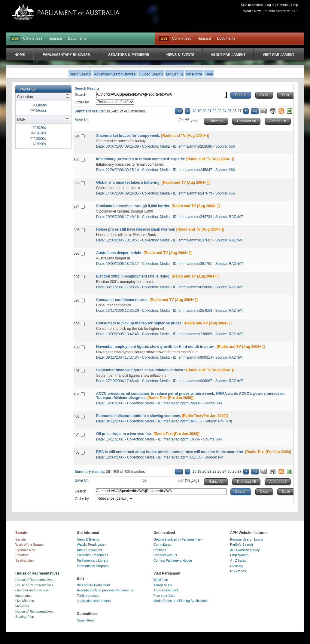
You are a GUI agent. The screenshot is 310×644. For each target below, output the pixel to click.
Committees (33, 38)
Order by (82, 102)
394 (77, 207)
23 (219, 111)
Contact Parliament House (173, 560)
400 (77, 347)
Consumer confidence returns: (122, 300)
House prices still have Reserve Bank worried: (136, 229)
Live (164, 39)
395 (77, 230)
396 (77, 253)
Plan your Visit (164, 596)
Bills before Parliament (93, 585)
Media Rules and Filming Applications (181, 601)
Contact (283, 5)
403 (77, 416)
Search (81, 95)
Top (144, 480)
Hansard (55, 38)
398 (77, 300)
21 (209, 111)
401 (77, 371)
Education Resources (93, 555)
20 (204, 111)
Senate (21, 539)
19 (199, 111)
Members (22, 606)
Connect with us (165, 555)
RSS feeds (238, 571)
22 (214, 111)
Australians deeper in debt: (119, 253)
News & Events (88, 539)
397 (77, 277)
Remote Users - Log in (247, 539)
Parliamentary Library (93, 560)
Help (295, 5)
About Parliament (90, 550)
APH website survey (245, 550)
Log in (270, 5)
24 (224, 111)
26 (234, 111)
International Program (93, 566)
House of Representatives (34, 580)
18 (194, 111)
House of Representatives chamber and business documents (34, 590)
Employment (239, 555)
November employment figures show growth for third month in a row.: (156, 347)
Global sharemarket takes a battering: (128, 182)
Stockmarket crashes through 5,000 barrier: (133, 206)
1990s (41, 144)
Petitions (160, 550)
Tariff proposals (88, 596)
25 (229, 111)
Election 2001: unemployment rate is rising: (133, 276)
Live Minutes (25, 601)
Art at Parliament (166, 590)
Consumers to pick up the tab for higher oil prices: (139, 323)
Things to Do (163, 585)
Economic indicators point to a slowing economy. (138, 416)
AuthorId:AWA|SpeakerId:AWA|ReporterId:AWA (161, 95)
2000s (41, 139)
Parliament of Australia (66, 12)
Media (41, 111)
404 (77, 434)
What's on (161, 580)
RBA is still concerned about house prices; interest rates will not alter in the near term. (170, 452)
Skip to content (252, 5)
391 (77, 136)
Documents (77, 38)
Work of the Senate (29, 544)
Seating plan (24, 560)
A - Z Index (238, 560)
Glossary (237, 566)
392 (77, 160)
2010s (41, 133)
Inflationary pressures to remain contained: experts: (141, 159)
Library (42, 105)
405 (77, 452)
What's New (252, 11)
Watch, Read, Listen (92, 544)
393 (77, 183)
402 (77, 394)
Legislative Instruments (94, 601)
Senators (22, 555)
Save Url (82, 120)
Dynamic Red (25, 550)
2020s (41, 128)
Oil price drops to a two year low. (124, 434)
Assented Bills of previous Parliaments (105, 590)
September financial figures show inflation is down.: (141, 370)
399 (77, 324)
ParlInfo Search (242, 544)
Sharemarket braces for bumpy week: (128, 136)
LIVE (15, 39)
